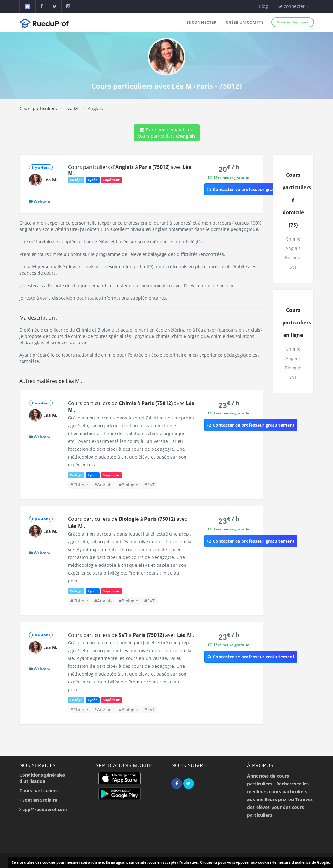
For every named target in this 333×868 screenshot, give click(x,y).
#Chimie (79, 485)
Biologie (293, 258)
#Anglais (103, 485)
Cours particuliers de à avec (131, 635)
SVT (293, 267)
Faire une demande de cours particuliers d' (167, 133)
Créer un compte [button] (245, 22)
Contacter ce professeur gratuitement (251, 189)
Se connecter (201, 22)
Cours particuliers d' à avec (130, 170)
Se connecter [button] (293, 6)
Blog (263, 6)
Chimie (293, 239)
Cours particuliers (38, 108)
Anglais (293, 248)
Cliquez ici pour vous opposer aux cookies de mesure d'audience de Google (265, 862)
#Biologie (128, 485)
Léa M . (72, 108)
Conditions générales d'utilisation (42, 778)
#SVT (150, 485)
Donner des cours (293, 22)
